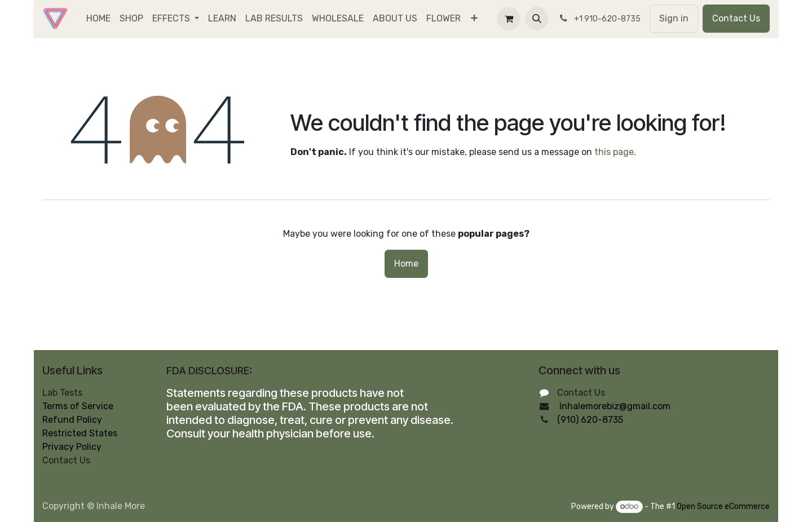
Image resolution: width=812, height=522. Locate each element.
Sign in (674, 18)
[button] (537, 19)
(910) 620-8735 (590, 420)
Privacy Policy (72, 447)
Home (406, 264)
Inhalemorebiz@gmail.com (615, 406)
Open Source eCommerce (723, 506)
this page (614, 152)
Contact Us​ (736, 18)
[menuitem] (98, 19)
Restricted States (80, 433)
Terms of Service (78, 406)
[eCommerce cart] (509, 19)
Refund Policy (72, 420)
